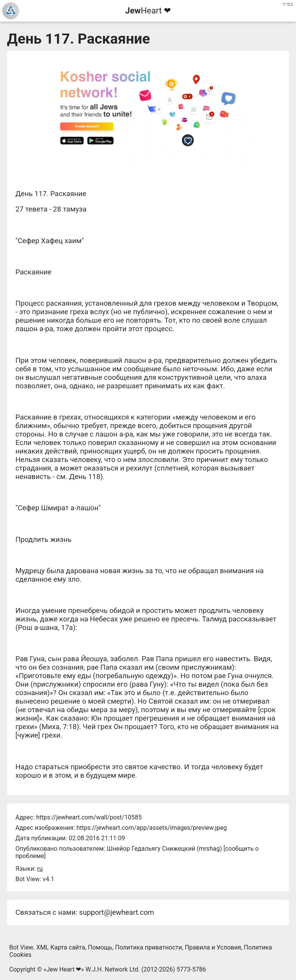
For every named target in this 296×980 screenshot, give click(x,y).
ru (40, 869)
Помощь (100, 947)
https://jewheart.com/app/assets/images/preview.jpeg (151, 828)
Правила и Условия (213, 947)
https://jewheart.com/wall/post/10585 (89, 817)
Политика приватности (149, 947)
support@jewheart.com (116, 912)
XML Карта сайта (61, 947)
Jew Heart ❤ (64, 969)
